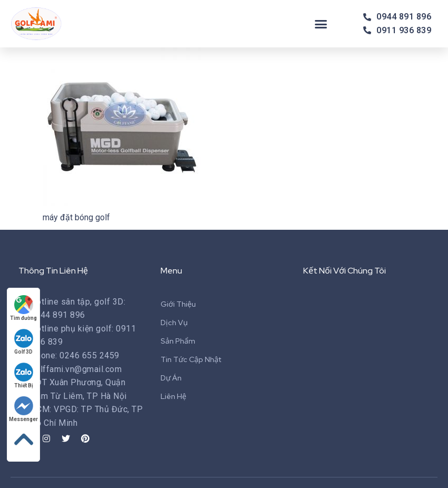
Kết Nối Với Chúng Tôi (345, 271)
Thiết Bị (24, 375)
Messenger (23, 409)
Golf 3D (24, 342)
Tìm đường (23, 308)
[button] (321, 24)
